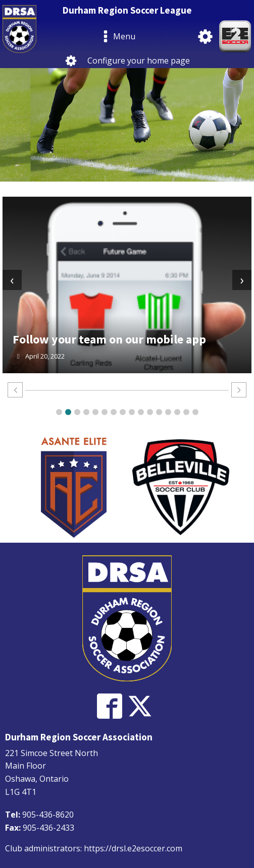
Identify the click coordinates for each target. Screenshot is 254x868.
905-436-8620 (48, 815)
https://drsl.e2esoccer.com (133, 848)
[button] (59, 412)
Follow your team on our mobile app (109, 339)
